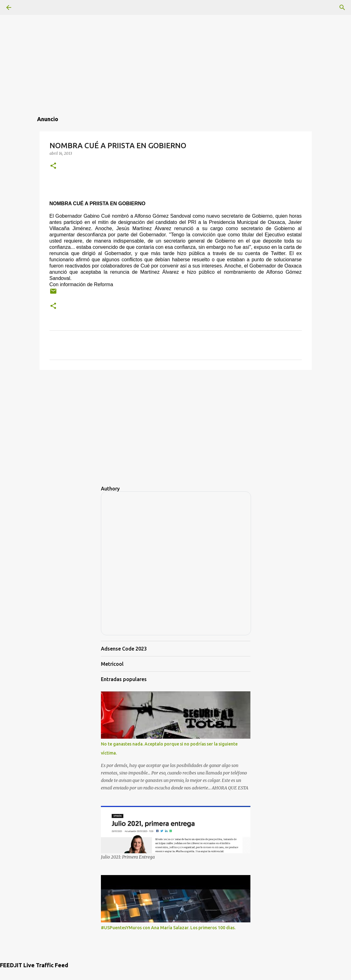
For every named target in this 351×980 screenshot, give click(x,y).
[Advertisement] (175, 44)
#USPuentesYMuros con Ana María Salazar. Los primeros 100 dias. (168, 928)
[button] (53, 166)
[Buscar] (342, 7)
